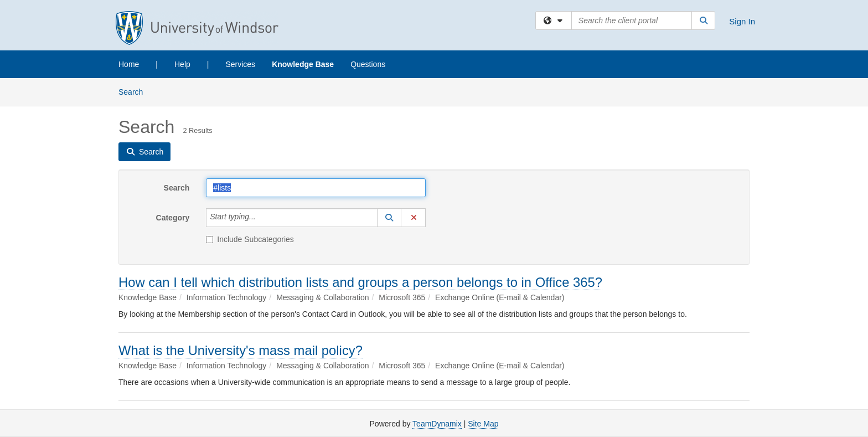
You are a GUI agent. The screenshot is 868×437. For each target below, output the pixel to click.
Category (173, 218)
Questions (368, 64)
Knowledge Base (303, 64)
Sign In (742, 21)
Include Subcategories (250, 239)
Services (240, 64)
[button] (389, 218)
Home (129, 64)
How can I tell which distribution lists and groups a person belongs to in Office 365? (360, 282)
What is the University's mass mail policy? (241, 350)
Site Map (483, 424)
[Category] (262, 218)
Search (135, 91)
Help (182, 64)
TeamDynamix (437, 424)
